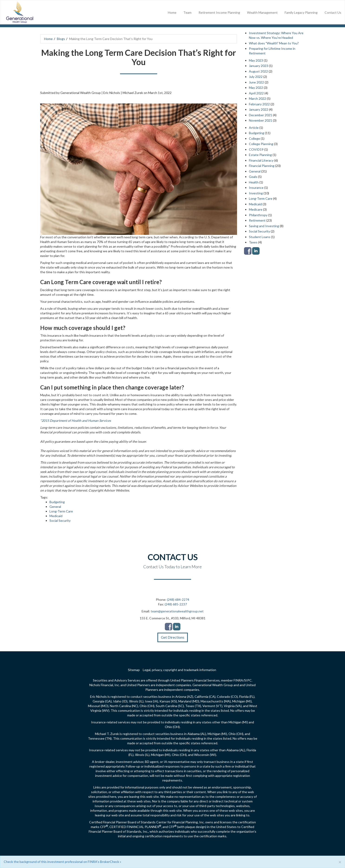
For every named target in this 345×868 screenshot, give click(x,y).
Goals (253, 177)
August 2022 (258, 71)
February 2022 (259, 104)
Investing (256, 193)
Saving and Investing (264, 226)
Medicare (256, 209)
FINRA (238, 680)
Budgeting (57, 502)
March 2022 (257, 98)
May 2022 (256, 88)
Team (187, 12)
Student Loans (260, 237)
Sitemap (134, 670)
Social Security (60, 520)
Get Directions (173, 640)
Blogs (61, 39)
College (254, 138)
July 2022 (256, 77)
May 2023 (256, 60)
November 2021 (260, 120)
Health (254, 182)
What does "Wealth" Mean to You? (274, 43)
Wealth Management (262, 12)
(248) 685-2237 (176, 607)
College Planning (261, 144)
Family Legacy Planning (301, 12)
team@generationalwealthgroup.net (177, 614)
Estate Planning (260, 155)
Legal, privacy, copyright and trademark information (179, 670)
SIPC (248, 680)
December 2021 (260, 115)
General (55, 507)
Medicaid (56, 516)
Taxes (253, 242)
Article (254, 128)
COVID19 (256, 149)
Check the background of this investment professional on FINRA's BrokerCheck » (62, 862)
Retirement (257, 220)
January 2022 (259, 109)
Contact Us (333, 12)
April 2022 (256, 93)
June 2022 (256, 82)
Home (172, 12)
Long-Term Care (61, 511)
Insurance (256, 188)
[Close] (340, 862)
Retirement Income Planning (219, 12)
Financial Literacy (261, 160)
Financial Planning (262, 166)
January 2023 (259, 66)
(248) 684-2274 (178, 602)
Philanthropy (258, 215)
